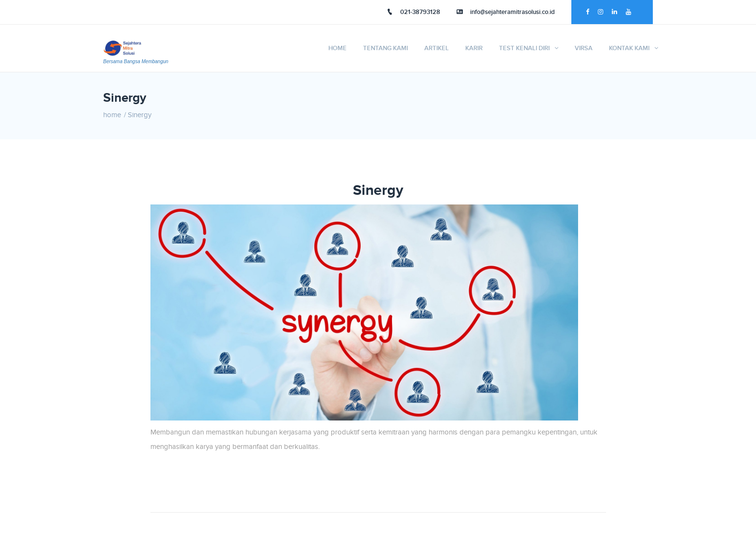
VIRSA (584, 48)
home (112, 115)
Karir (474, 48)
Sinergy (140, 115)
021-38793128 (413, 12)
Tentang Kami (385, 48)
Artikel (437, 48)
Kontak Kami (629, 48)
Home (337, 48)
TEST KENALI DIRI (524, 48)
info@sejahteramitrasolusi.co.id (506, 12)
